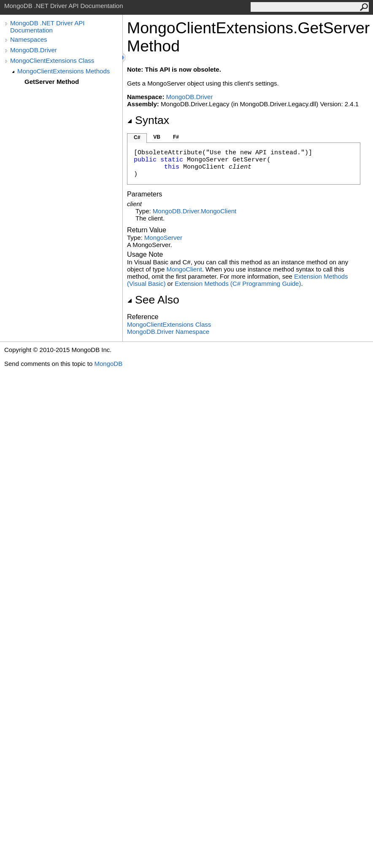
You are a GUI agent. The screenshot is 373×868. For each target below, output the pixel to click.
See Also (153, 300)
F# (176, 137)
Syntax (148, 120)
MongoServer (163, 238)
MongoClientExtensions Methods (64, 71)
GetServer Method (52, 82)
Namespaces (29, 39)
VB (157, 137)
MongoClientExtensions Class (52, 60)
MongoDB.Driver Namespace (168, 332)
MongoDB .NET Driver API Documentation (47, 27)
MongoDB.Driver (34, 50)
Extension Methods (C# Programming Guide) (238, 284)
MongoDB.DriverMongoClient (195, 211)
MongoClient (184, 269)
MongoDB (108, 364)
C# (137, 137)
